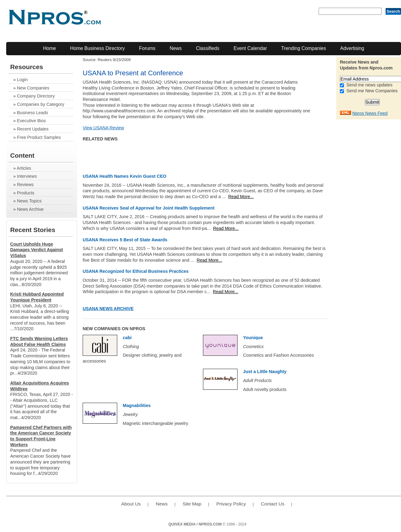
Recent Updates (33, 129)
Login (22, 80)
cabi (127, 338)
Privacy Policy (231, 504)
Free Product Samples (39, 137)
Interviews (27, 176)
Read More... (241, 197)
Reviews (25, 185)
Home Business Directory (97, 48)
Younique (253, 338)
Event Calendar (250, 48)
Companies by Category (41, 104)
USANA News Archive (108, 309)
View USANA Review (103, 128)
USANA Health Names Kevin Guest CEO (124, 176)
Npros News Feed (370, 113)
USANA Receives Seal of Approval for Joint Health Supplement (149, 208)
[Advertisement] (376, 215)
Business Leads (33, 113)
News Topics (29, 201)
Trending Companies (304, 48)
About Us (131, 504)
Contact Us (273, 504)
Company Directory (36, 96)
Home (49, 48)
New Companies (33, 88)
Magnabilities (137, 405)
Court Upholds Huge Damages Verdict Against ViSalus (37, 250)
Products (26, 193)
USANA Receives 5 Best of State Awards (125, 240)
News (176, 48)
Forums (147, 48)
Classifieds (208, 48)
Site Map (192, 504)
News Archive (30, 209)
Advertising (352, 48)
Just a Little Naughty (265, 372)
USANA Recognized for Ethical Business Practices (136, 271)
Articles (24, 168)
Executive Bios (31, 121)
